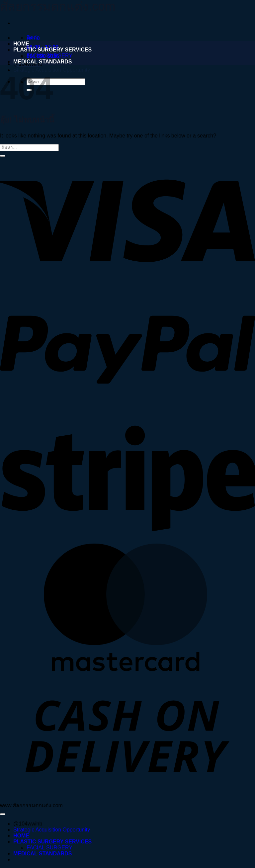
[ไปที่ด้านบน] (3, 814)
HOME (21, 44)
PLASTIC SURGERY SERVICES (52, 50)
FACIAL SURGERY (49, 56)
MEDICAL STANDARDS (42, 62)
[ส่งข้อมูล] (3, 156)
